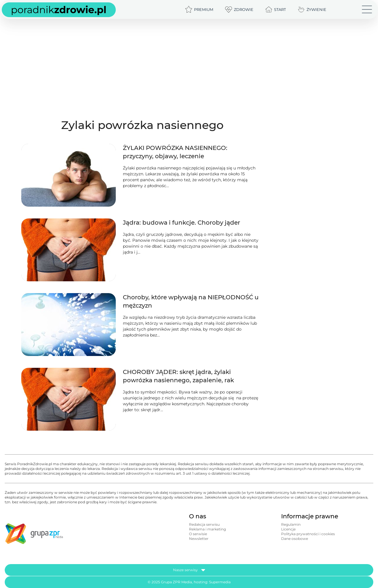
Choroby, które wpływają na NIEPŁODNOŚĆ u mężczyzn (191, 301)
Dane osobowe (295, 539)
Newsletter (199, 539)
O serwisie (198, 534)
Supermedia (220, 582)
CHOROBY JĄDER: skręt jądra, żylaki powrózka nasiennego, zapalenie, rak (178, 376)
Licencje (288, 529)
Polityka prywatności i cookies (308, 534)
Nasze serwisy (189, 570)
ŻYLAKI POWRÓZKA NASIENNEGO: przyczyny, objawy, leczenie (175, 152)
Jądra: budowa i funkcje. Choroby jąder (181, 223)
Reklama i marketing (207, 529)
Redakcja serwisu (204, 524)
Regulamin (291, 524)
